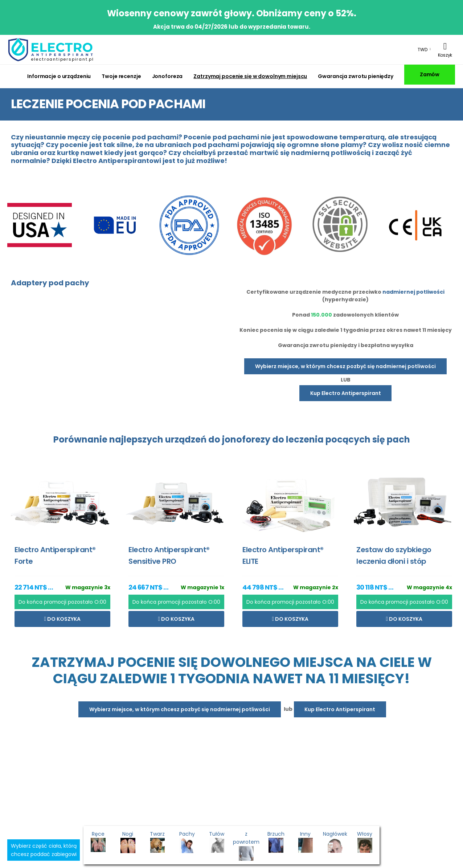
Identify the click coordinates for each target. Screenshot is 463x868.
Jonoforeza (167, 76)
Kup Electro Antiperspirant (346, 393)
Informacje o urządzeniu (59, 76)
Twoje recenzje (121, 76)
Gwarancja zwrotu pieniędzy (356, 76)
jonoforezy (246, 439)
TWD (423, 50)
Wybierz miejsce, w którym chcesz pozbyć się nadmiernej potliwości (345, 366)
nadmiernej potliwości (413, 292)
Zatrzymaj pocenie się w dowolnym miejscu (250, 76)
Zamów (430, 74)
